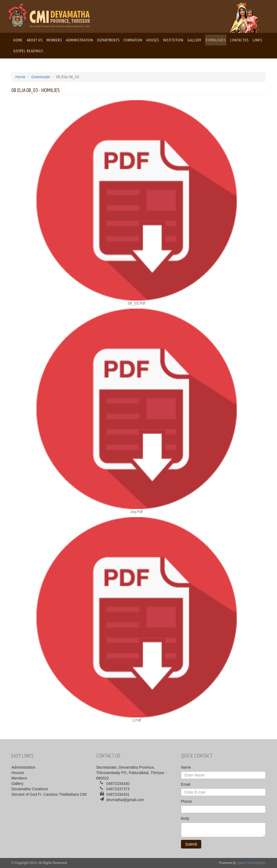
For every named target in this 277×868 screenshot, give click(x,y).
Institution (173, 40)
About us (35, 40)
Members (54, 40)
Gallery (194, 40)
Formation (133, 40)
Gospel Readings (28, 51)
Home (18, 40)
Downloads (216, 40)
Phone (186, 801)
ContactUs (239, 40)
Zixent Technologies (251, 863)
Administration (80, 40)
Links (257, 40)
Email (186, 784)
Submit (191, 844)
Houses (153, 40)
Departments (108, 40)
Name (186, 767)
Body (185, 818)
